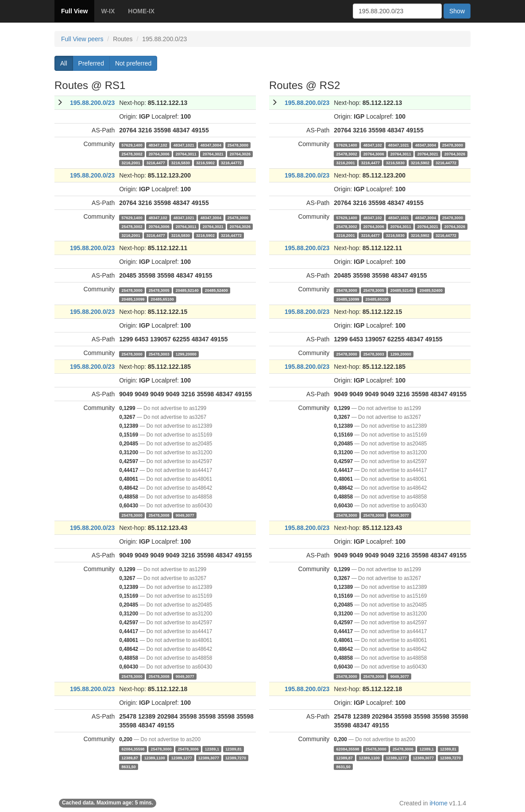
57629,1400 (132, 145)
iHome (439, 803)
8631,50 (129, 766)
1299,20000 (186, 354)
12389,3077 (209, 758)
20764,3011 (186, 154)
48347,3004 (211, 145)
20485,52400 (216, 290)
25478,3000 (238, 145)
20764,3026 (240, 154)
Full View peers (82, 39)
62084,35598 (133, 749)
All (64, 63)
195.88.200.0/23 (92, 103)
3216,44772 (231, 162)
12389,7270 (236, 758)
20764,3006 (159, 154)
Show (457, 11)
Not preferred (133, 63)
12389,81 (234, 749)
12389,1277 (182, 758)
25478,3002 (132, 154)
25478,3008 (159, 515)
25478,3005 (159, 290)
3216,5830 (181, 162)
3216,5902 (205, 162)
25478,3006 (188, 749)
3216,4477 (156, 162)
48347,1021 (184, 145)
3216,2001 (131, 162)
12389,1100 (155, 758)
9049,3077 (185, 515)
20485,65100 (162, 299)
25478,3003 (159, 354)
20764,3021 (213, 154)
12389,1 (212, 749)
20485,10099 (133, 299)
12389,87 (130, 758)
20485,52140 (187, 290)
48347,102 (158, 145)
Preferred (91, 63)
